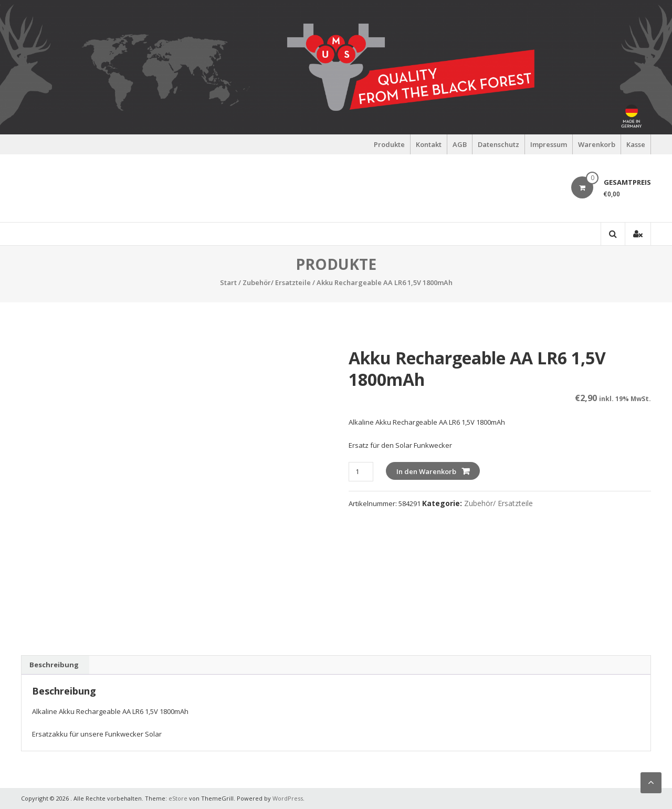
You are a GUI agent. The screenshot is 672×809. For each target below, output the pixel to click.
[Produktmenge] (361, 472)
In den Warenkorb (426, 471)
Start (228, 282)
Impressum (549, 144)
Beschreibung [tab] (54, 665)
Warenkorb (597, 144)
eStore (178, 798)
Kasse (636, 144)
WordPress (288, 798)
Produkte (389, 144)
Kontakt (429, 144)
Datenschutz (498, 144)
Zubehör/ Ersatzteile (277, 282)
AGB (460, 144)
